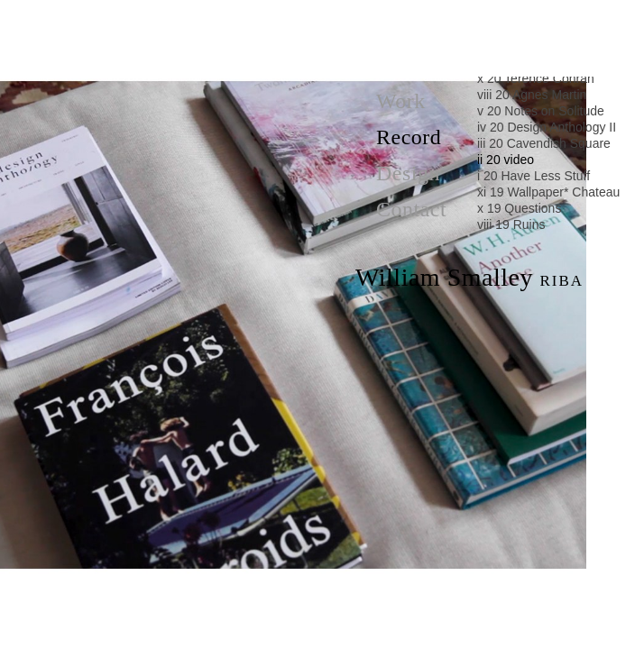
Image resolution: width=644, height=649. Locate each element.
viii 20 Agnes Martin (532, 95)
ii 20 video (506, 160)
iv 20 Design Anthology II (547, 127)
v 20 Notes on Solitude (541, 111)
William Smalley (469, 278)
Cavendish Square (293, 18)
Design (408, 173)
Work (401, 101)
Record (409, 137)
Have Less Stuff (293, 626)
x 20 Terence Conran (536, 78)
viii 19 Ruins (511, 224)
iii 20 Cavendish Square (544, 143)
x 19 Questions (519, 208)
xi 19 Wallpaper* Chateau (548, 192)
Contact (411, 209)
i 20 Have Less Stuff (534, 176)
